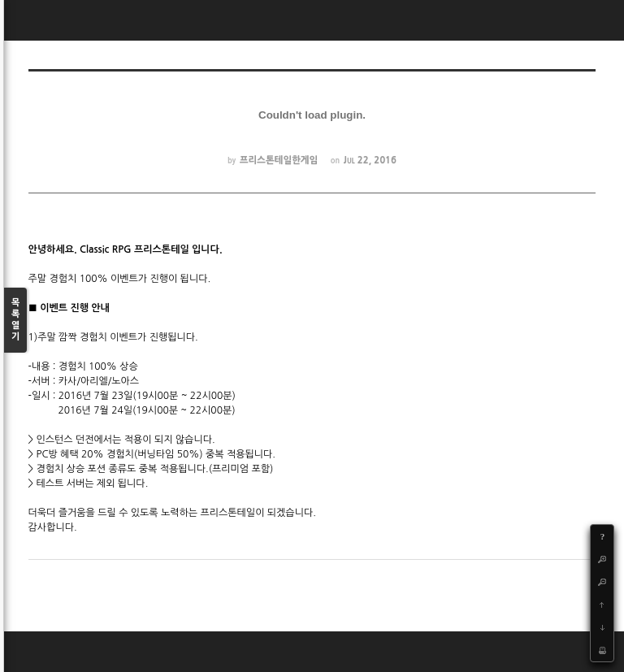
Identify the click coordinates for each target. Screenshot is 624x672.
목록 (15, 321)
